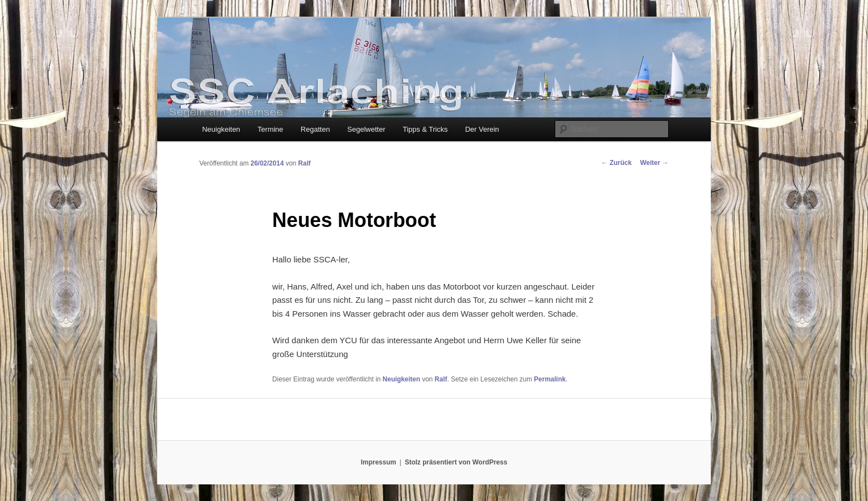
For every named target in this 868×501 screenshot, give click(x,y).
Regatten (315, 129)
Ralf (305, 163)
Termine (270, 129)
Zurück (616, 163)
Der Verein (482, 129)
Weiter (654, 163)
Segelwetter (366, 129)
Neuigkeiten (221, 129)
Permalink (550, 379)
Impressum (379, 462)
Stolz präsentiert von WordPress (456, 462)
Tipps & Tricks (425, 129)
